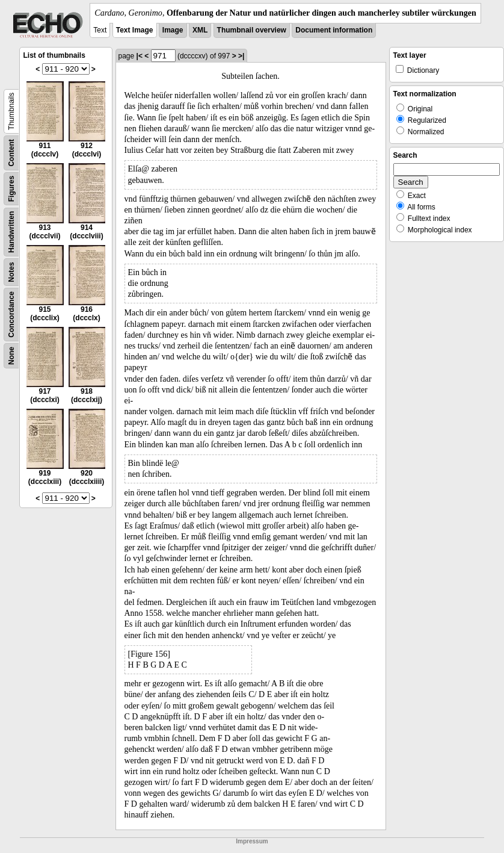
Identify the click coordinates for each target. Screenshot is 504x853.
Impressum (252, 841)
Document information (334, 30)
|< (140, 56)
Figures (11, 189)
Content (11, 153)
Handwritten (11, 232)
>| (241, 56)
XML (200, 30)
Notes (11, 272)
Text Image (135, 30)
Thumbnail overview (252, 30)
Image (173, 30)
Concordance (11, 315)
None (11, 356)
